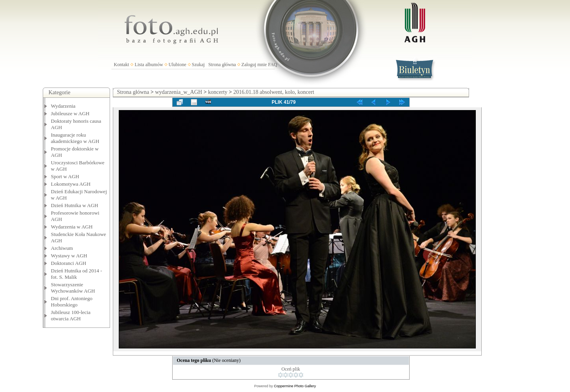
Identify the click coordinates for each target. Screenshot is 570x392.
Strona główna (222, 65)
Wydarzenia (63, 106)
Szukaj (199, 65)
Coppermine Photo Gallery (295, 386)
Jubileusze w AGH (70, 113)
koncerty (218, 92)
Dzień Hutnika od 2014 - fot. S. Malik (77, 274)
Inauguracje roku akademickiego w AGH (75, 138)
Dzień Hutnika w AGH (75, 205)
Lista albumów (149, 65)
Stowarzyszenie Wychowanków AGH (73, 288)
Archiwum (62, 248)
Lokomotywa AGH (71, 184)
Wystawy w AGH (69, 256)
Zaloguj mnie (254, 65)
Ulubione (178, 65)
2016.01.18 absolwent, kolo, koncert (274, 92)
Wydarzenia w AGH (72, 227)
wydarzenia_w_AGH (179, 92)
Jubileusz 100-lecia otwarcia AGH (71, 315)
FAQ (273, 65)
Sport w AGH (65, 176)
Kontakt (122, 65)
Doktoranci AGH (69, 263)
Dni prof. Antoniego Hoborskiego (72, 302)
